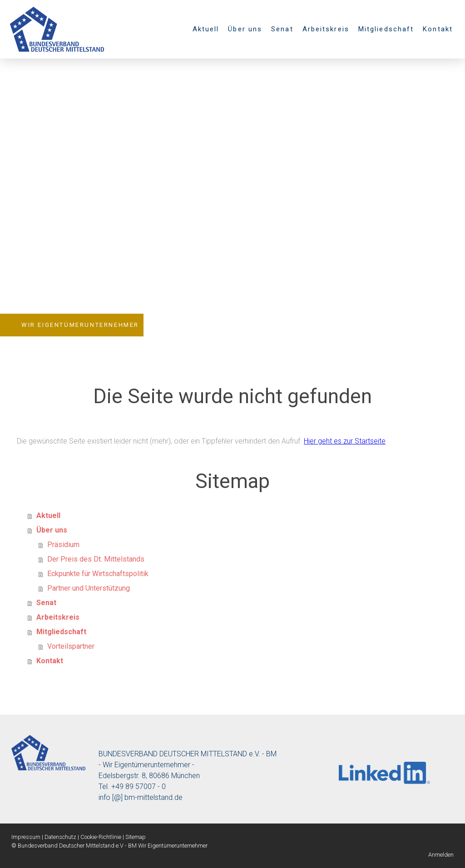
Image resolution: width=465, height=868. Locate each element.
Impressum (26, 837)
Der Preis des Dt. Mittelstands (96, 559)
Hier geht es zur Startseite (345, 441)
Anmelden (441, 855)
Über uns (245, 29)
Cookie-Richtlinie (101, 837)
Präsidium (63, 545)
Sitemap (136, 837)
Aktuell (206, 29)
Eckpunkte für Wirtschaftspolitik (98, 574)
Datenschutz (60, 837)
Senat (282, 29)
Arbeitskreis (326, 29)
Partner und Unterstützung (89, 588)
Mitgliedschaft (386, 29)
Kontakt (438, 29)
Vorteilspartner (71, 646)
